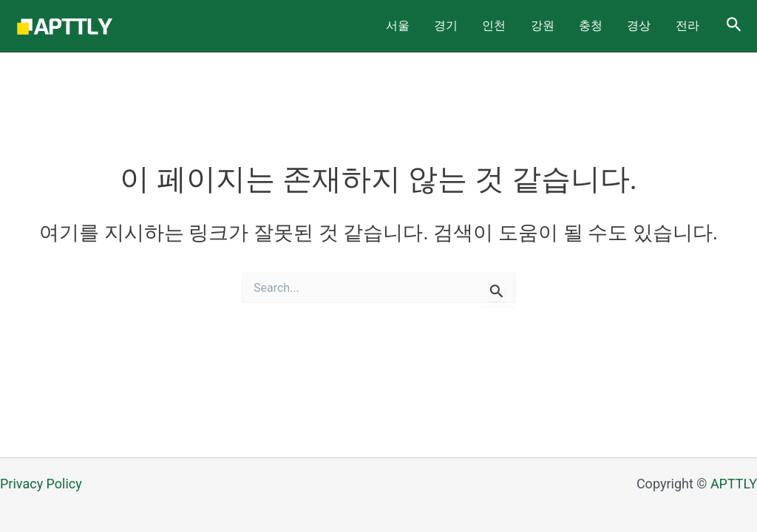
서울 (461, 25)
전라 (692, 25)
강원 (577, 25)
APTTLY (734, 484)
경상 (654, 25)
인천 (538, 25)
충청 (615, 25)
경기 (500, 25)
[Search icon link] (734, 26)
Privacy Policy (41, 484)
